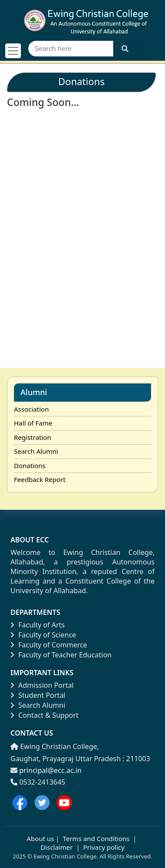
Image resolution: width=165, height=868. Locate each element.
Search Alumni (36, 451)
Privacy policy (103, 847)
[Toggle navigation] (13, 51)
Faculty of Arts (38, 625)
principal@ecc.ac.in (50, 770)
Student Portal (38, 695)
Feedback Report (40, 479)
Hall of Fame (33, 423)
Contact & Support (44, 715)
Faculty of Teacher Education (61, 655)
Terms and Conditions (96, 838)
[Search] (71, 49)
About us (40, 838)
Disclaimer (57, 847)
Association (31, 409)
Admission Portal (42, 685)
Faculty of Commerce (49, 645)
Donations (30, 465)
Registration (32, 437)
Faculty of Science (43, 635)
